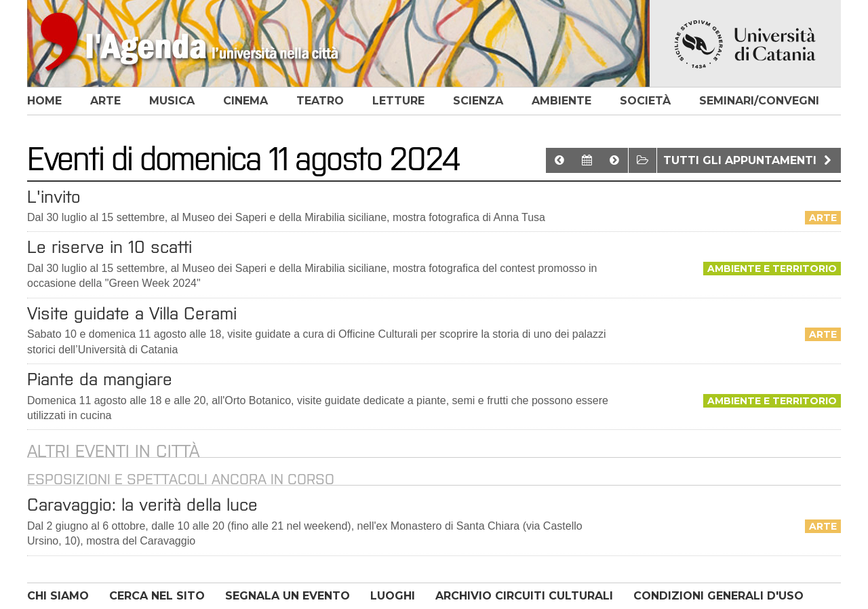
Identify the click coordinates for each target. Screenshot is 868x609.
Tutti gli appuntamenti (749, 160)
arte (105, 101)
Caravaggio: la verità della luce (142, 505)
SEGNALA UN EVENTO (288, 596)
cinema (245, 101)
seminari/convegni (759, 101)
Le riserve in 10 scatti (110, 247)
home (44, 101)
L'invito (54, 197)
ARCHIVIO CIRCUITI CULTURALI (524, 596)
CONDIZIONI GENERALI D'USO (718, 596)
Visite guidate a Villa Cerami (132, 313)
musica (172, 101)
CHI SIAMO (58, 596)
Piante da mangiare (100, 379)
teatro (320, 101)
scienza (478, 101)
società (645, 101)
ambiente (561, 101)
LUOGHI (393, 596)
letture (398, 101)
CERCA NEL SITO (157, 596)
